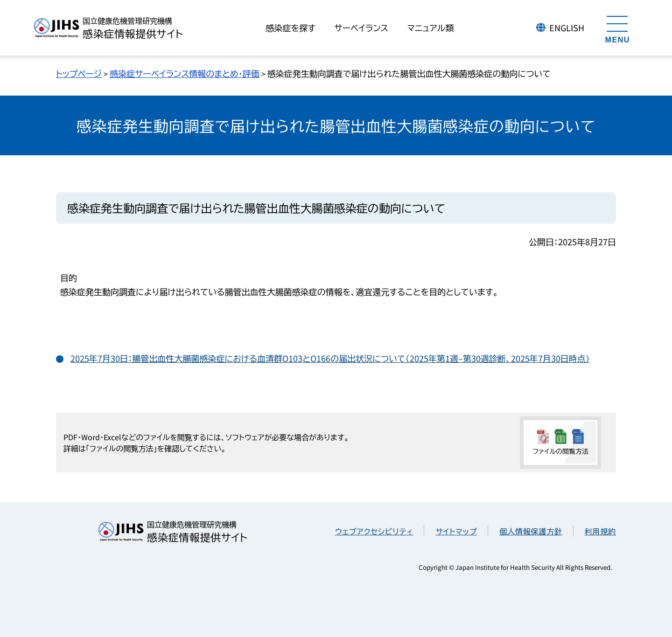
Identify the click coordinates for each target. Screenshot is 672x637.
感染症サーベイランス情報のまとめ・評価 (184, 73)
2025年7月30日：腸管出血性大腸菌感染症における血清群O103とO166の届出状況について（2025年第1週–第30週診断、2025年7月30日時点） (330, 358)
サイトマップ (456, 531)
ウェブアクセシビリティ (374, 531)
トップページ (79, 73)
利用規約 (600, 531)
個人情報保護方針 (531, 531)
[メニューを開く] (617, 28)
